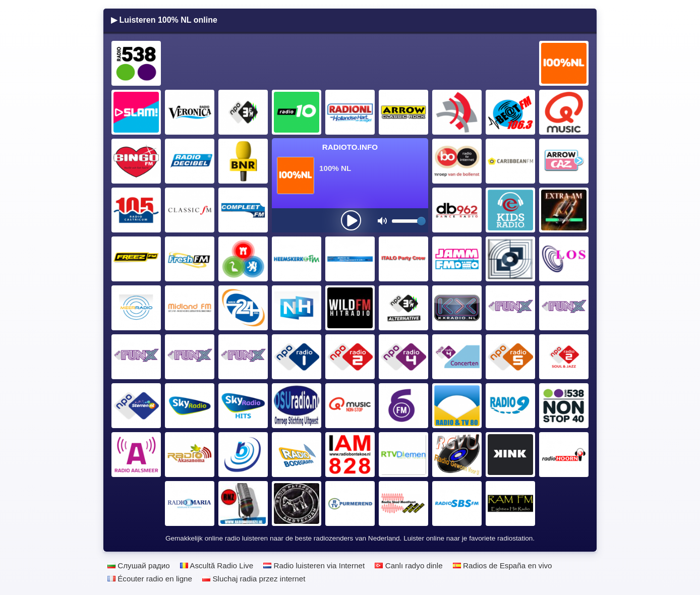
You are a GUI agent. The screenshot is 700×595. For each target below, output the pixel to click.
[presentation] (351, 220)
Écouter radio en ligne (150, 579)
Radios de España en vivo (503, 566)
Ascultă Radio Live (217, 566)
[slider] (421, 221)
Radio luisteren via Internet (314, 566)
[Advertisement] (351, 64)
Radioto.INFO (350, 147)
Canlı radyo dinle (409, 566)
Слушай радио (139, 566)
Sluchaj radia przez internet (254, 579)
